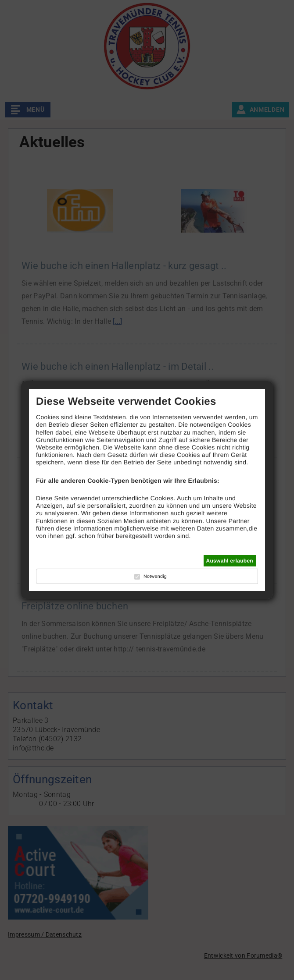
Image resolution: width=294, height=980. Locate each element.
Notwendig (155, 577)
